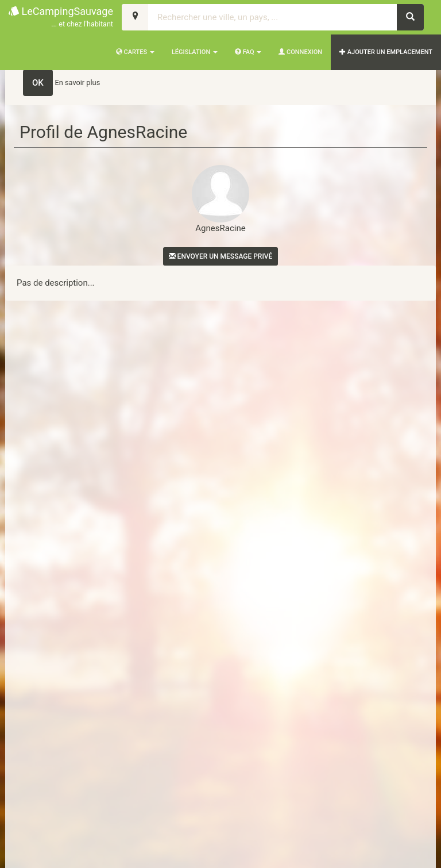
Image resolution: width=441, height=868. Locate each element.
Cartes (135, 52)
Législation (195, 52)
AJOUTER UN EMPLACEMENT (386, 52)
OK (38, 83)
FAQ (248, 52)
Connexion (300, 52)
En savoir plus (78, 82)
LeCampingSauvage (61, 18)
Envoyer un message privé (221, 256)
